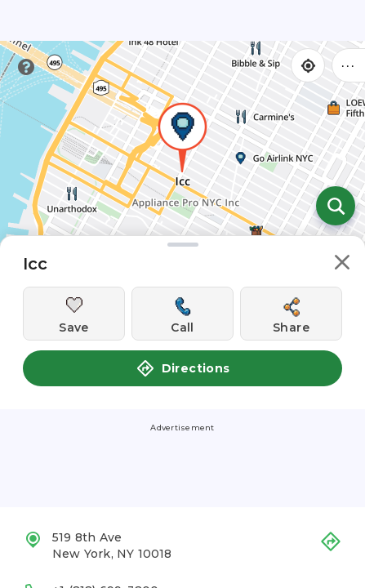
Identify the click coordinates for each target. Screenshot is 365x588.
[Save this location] (74, 314)
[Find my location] (308, 65)
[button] (342, 265)
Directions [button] (183, 368)
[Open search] (336, 206)
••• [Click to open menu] (349, 65)
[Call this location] (182, 314)
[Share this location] (291, 314)
